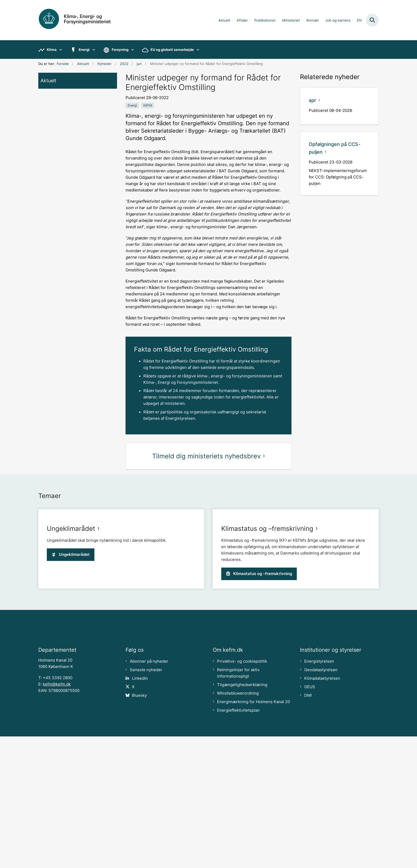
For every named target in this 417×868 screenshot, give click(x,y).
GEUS (310, 818)
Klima (52, 50)
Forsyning (120, 50)
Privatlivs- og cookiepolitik (242, 793)
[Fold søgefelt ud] (372, 20)
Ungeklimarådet (71, 647)
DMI (308, 827)
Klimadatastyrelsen (322, 810)
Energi (84, 50)
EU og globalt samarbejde (172, 50)
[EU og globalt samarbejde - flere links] (197, 50)
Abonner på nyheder (149, 793)
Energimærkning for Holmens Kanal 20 (253, 833)
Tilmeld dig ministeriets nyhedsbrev (206, 456)
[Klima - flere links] (59, 50)
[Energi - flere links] (92, 50)
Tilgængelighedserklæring (242, 816)
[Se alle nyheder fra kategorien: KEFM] (148, 105)
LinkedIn (140, 810)
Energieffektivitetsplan (238, 842)
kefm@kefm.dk (57, 816)
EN (359, 21)
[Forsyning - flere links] (131, 50)
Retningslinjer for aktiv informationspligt (238, 805)
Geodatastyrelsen (321, 801)
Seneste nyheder (146, 801)
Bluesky (139, 827)
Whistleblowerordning (238, 825)
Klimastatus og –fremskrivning (267, 647)
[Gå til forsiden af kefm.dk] (81, 20)
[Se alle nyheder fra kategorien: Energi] (132, 105)
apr (312, 100)
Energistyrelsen (319, 793)
